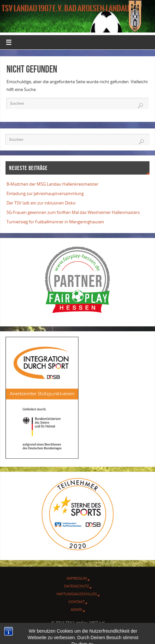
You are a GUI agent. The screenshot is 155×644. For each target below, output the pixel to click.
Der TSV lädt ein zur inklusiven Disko (41, 203)
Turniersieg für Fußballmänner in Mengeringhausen (55, 222)
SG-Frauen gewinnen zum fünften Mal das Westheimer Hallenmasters (73, 212)
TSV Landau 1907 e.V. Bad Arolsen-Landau (66, 8)
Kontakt (77, 602)
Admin (77, 609)
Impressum (77, 578)
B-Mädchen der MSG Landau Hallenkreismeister (52, 184)
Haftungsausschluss (77, 594)
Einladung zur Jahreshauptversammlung (45, 194)
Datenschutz (77, 586)
